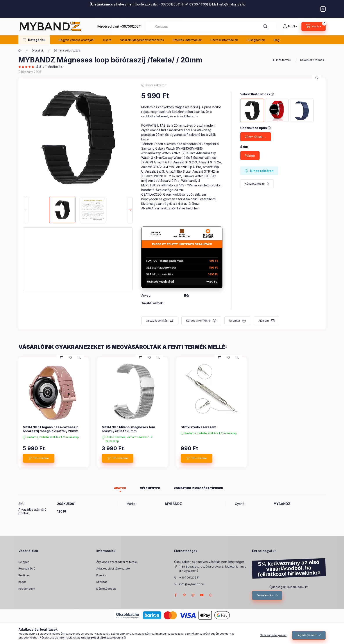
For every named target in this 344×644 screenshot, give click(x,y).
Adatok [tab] (120, 488)
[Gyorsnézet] (79, 357)
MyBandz (202, 595)
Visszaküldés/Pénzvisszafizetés (142, 40)
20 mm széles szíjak (67, 50)
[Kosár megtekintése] (314, 27)
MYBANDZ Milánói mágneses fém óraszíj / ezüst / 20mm (128, 429)
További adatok (152, 303)
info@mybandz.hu (232, 4)
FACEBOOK (176, 595)
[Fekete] (250, 156)
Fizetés (101, 575)
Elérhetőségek (106, 589)
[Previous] (26, 210)
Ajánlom (264, 321)
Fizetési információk (224, 40)
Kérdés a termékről (198, 321)
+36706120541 (131, 26)
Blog (277, 40)
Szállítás (102, 582)
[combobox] (211, 27)
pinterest (184, 595)
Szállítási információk (187, 40)
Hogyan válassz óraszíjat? (76, 40)
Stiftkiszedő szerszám (199, 427)
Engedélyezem (306, 635)
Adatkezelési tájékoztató (113, 568)
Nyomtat (235, 321)
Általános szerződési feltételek (117, 562)
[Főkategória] (20, 51)
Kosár (22, 582)
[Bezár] (323, 9)
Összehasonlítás (157, 321)
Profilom (24, 575)
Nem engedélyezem (273, 635)
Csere (107, 40)
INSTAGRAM (193, 595)
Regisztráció (27, 568)
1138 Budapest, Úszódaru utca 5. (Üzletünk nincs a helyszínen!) (213, 569)
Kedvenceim (27, 589)
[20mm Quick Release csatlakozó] (256, 137)
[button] (34, 40)
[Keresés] (265, 27)
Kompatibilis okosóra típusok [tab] (199, 488)
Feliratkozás (265, 595)
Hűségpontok (256, 40)
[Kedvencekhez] (317, 78)
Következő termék (312, 60)
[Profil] (290, 27)
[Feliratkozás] (257, 184)
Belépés (24, 562)
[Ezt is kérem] (39, 458)
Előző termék (283, 60)
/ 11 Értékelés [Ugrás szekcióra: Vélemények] (53, 67)
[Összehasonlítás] (62, 357)
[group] (172, 412)
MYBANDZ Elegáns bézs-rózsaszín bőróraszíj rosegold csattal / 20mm (51, 429)
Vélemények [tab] (150, 488)
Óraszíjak (38, 50)
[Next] (130, 210)
